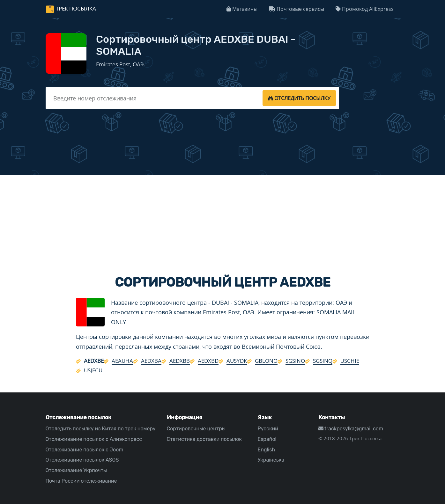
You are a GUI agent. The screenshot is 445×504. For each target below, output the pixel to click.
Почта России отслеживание (81, 481)
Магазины (242, 9)
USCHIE (350, 361)
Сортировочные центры (196, 429)
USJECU (93, 370)
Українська (271, 460)
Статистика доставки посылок (204, 439)
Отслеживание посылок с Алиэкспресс (94, 439)
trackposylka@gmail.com (351, 429)
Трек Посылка (76, 8)
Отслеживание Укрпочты (76, 470)
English (267, 450)
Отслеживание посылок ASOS (82, 460)
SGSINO (295, 361)
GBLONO (266, 361)
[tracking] (299, 98)
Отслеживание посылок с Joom (85, 450)
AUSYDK (237, 361)
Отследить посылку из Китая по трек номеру (101, 429)
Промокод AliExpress (365, 9)
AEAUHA (122, 361)
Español (267, 439)
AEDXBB (180, 361)
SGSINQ (323, 361)
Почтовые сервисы (297, 9)
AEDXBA (151, 361)
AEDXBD (208, 361)
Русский (268, 429)
